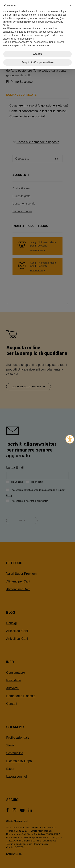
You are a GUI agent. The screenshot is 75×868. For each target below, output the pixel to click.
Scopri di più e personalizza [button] (37, 62)
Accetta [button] (38, 54)
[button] (70, 6)
